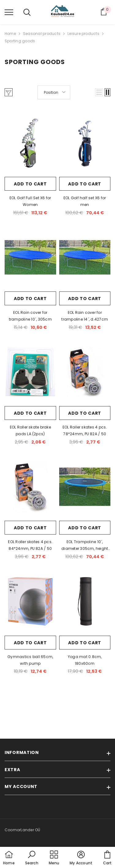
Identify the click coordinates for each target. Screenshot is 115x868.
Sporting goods (20, 41)
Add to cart (30, 184)
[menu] (9, 12)
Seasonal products (42, 34)
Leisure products (83, 34)
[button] (99, 92)
